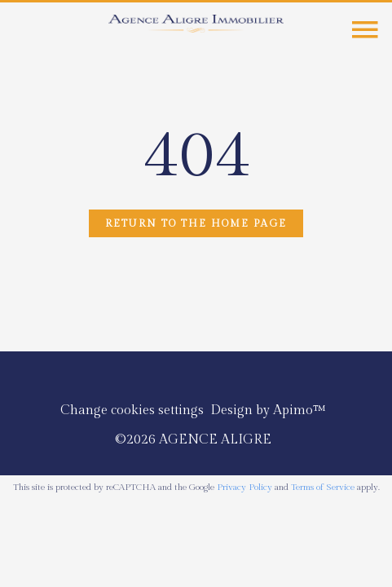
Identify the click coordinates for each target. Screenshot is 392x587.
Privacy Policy (244, 487)
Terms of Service (323, 487)
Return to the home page (196, 223)
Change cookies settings (132, 410)
